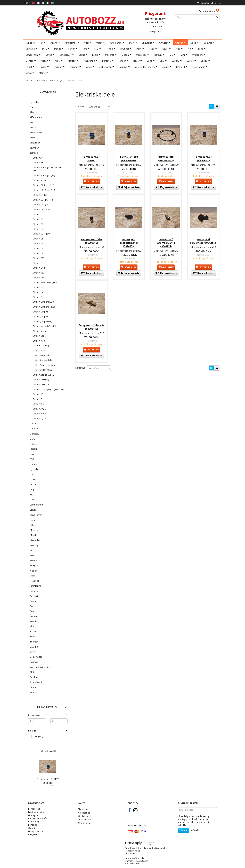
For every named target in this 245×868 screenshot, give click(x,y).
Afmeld (195, 830)
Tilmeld (183, 830)
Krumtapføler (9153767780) (166, 158)
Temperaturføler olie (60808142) (91, 325)
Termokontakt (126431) (48, 779)
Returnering (34, 822)
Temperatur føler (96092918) (91, 240)
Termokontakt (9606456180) (129, 158)
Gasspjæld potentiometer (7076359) (129, 242)
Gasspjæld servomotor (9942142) (203, 240)
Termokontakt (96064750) (203, 158)
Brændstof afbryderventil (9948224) (166, 242)
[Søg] (218, 17)
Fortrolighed (34, 809)
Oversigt (32, 828)
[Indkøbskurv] (209, 11)
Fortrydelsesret (36, 831)
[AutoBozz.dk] (81, 22)
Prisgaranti (156, 31)
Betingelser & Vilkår (38, 818)
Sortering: (80, 107)
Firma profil (34, 815)
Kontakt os (33, 825)
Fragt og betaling (36, 812)
